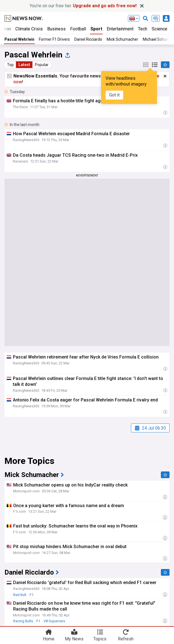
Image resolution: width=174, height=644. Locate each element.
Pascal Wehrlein (19, 39)
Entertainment (120, 29)
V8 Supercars (54, 621)
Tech (143, 29)
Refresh (126, 639)
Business (56, 29)
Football (78, 29)
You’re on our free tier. (83, 6)
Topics (100, 639)
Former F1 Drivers (54, 39)
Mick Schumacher (122, 39)
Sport (96, 29)
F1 (32, 595)
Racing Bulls (23, 621)
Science (159, 29)
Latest (24, 65)
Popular (42, 65)
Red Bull (20, 595)
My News (74, 639)
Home (49, 639)
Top (10, 65)
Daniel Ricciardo (88, 39)
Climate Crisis (29, 29)
